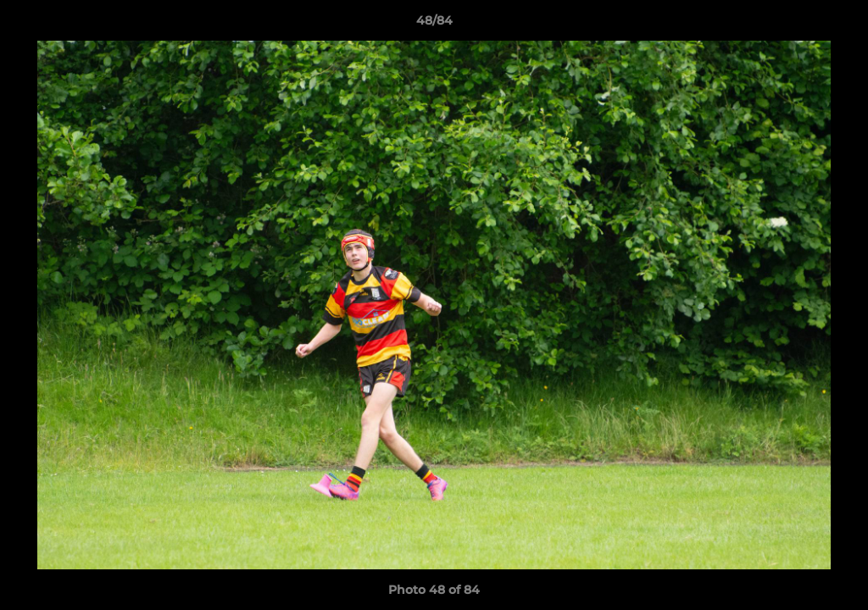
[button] (837, 25)
